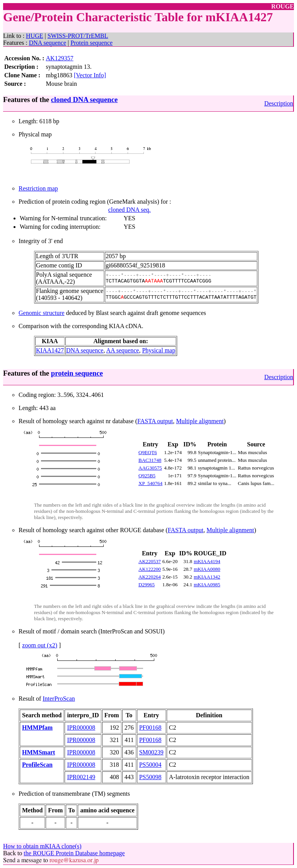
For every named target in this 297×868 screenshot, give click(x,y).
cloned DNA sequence (84, 100)
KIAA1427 (50, 350)
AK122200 (150, 569)
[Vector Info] (90, 75)
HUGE (34, 36)
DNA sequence (48, 43)
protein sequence (77, 373)
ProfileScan (37, 765)
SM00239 (151, 752)
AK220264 (150, 577)
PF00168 (150, 728)
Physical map (159, 350)
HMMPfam (37, 728)
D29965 (147, 585)
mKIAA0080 (207, 569)
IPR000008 (81, 728)
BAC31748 (150, 460)
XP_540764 (150, 483)
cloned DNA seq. (130, 210)
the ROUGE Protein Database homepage (74, 853)
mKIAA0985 (207, 585)
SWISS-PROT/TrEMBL (78, 36)
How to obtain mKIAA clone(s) (42, 846)
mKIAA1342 (207, 577)
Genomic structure (42, 313)
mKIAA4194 (207, 561)
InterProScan (59, 699)
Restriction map (38, 188)
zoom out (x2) (40, 645)
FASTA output (155, 421)
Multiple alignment (200, 421)
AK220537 (150, 561)
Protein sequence (91, 43)
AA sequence (123, 350)
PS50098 (150, 777)
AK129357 (60, 58)
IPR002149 (81, 777)
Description (279, 103)
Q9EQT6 (148, 452)
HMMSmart (38, 752)
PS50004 (150, 765)
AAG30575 (150, 468)
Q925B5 (147, 476)
